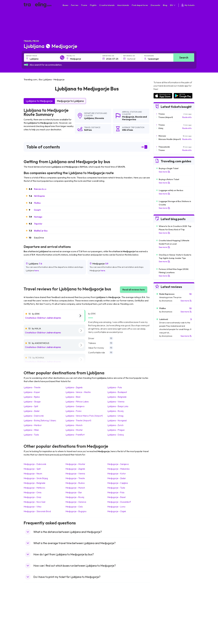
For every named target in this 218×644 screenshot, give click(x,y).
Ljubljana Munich (74, 425)
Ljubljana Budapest (117, 392)
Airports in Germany (162, 623)
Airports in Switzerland (163, 618)
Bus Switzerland (75, 629)
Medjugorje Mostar (75, 464)
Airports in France (161, 609)
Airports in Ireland (161, 612)
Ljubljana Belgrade (117, 397)
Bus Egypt (72, 623)
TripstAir (38, 224)
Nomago (38, 217)
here (37, 270)
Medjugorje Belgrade (34, 483)
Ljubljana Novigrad (117, 420)
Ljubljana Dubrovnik (34, 416)
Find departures (140, 5)
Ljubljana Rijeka (32, 397)
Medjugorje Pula (116, 492)
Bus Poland (73, 626)
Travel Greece (31, 615)
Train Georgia (117, 615)
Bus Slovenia (73, 615)
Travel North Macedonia (36, 609)
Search (184, 57)
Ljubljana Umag (115, 416)
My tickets (188, 5)
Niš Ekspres (39, 196)
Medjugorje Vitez (32, 507)
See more (164, 172)
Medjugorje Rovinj (75, 497)
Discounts (155, 5)
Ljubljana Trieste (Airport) (78, 420)
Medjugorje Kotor (117, 474)
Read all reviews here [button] (134, 290)
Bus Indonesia (74, 635)
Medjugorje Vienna (75, 474)
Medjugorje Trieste (75, 478)
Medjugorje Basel (116, 497)
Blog (165, 5)
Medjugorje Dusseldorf (119, 502)
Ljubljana (89, 118)
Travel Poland (31, 626)
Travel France (31, 623)
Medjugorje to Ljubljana (70, 101)
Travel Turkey (31, 621)
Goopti (37, 210)
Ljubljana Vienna (116, 402)
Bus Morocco (74, 606)
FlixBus (37, 203)
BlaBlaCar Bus (41, 231)
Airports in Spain (160, 606)
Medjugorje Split (32, 469)
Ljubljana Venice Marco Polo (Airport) (84, 416)
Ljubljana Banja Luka (118, 406)
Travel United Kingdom (35, 606)
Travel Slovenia (32, 629)
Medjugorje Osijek (117, 511)
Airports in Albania (161, 626)
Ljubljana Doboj (116, 435)
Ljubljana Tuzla (31, 435)
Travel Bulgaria (32, 612)
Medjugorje (128, 117)
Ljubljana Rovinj (115, 411)
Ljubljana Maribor (33, 425)
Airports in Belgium (161, 632)
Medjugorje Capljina (118, 483)
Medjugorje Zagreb (75, 469)
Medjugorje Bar (74, 492)
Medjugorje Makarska (118, 469)
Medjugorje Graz (32, 497)
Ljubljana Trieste (32, 387)
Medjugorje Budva (75, 483)
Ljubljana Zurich (115, 425)
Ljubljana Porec (74, 411)
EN (173, 5)
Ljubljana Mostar (74, 430)
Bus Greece (73, 618)
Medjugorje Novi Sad (34, 502)
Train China (115, 612)
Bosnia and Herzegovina (134, 118)
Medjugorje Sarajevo (118, 464)
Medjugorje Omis (33, 492)
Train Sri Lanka (117, 609)
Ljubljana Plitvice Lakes (77, 402)
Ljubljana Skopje (32, 402)
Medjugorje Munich (75, 488)
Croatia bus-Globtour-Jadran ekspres (43, 318)
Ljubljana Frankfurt (75, 435)
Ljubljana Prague (116, 430)
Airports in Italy (160, 621)
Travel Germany (32, 618)
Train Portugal (117, 606)
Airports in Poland (161, 629)
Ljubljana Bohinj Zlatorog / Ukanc (40, 420)
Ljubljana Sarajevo (75, 406)
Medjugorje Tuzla (116, 488)
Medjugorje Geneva (76, 502)
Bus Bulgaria (73, 609)
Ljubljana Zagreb (74, 387)
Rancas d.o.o (40, 189)
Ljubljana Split (31, 406)
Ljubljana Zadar (32, 411)
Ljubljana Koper (32, 392)
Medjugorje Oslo (74, 507)
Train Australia (117, 618)
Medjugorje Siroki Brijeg (36, 478)
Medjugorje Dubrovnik (35, 464)
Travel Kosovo (31, 635)
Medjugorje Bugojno (76, 511)
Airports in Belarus (161, 615)
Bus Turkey (73, 632)
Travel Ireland (31, 632)
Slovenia (99, 118)
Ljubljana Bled (73, 397)
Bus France (73, 621)
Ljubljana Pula (115, 387)
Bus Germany (74, 612)
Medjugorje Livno (116, 507)
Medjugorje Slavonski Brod (37, 511)
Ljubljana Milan (31, 430)
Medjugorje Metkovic (34, 488)
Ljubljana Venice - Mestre (78, 392)
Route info (187, 117)
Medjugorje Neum (33, 474)
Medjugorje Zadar (117, 478)
